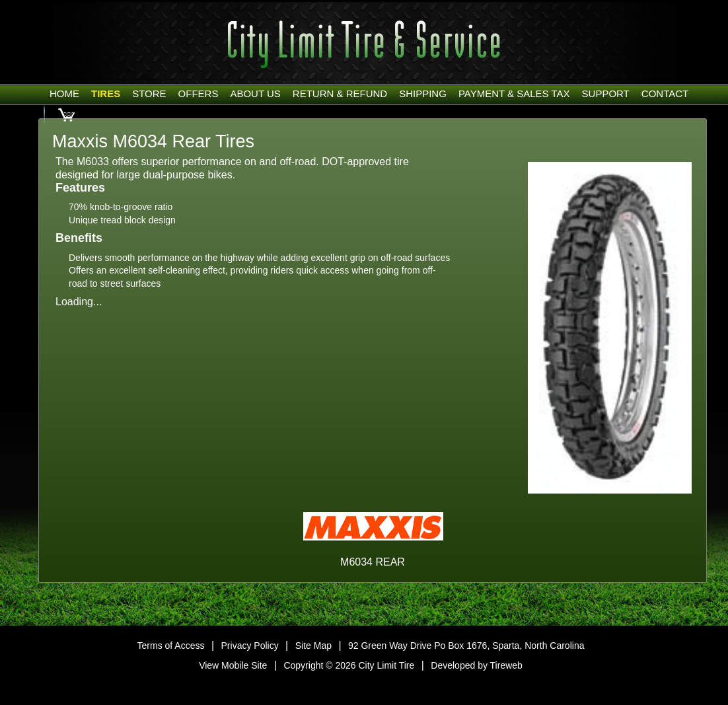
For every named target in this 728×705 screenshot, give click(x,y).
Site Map (313, 646)
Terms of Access (171, 646)
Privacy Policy (250, 646)
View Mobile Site (233, 665)
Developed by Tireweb (477, 665)
